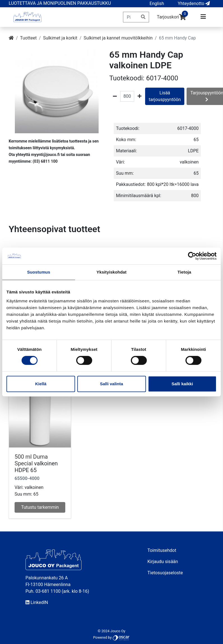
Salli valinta (112, 384)
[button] (157, 4)
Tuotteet (28, 38)
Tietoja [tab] (184, 272)
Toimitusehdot (162, 550)
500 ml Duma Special (31, 460)
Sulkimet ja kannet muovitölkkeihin (118, 38)
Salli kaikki (182, 384)
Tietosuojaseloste (165, 573)
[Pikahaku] (130, 17)
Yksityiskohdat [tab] (111, 272)
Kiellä (41, 384)
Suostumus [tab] (39, 272)
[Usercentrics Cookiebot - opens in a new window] (192, 256)
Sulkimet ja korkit (60, 38)
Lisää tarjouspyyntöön (165, 96)
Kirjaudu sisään (163, 562)
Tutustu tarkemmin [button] (40, 507)
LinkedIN (37, 602)
